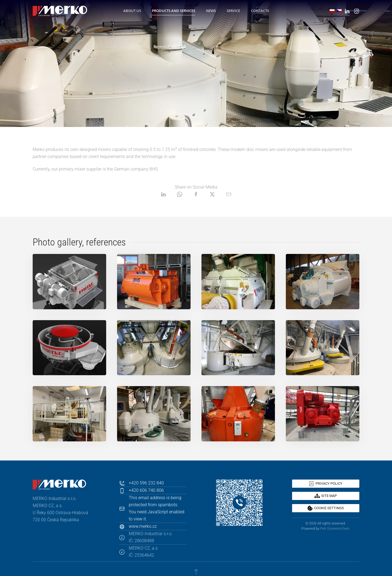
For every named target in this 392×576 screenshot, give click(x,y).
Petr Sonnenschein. (335, 528)
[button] (69, 282)
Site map (326, 496)
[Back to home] (60, 11)
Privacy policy (326, 484)
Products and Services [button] (174, 11)
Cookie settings (326, 508)
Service (233, 11)
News (211, 11)
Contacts (260, 11)
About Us (132, 11)
